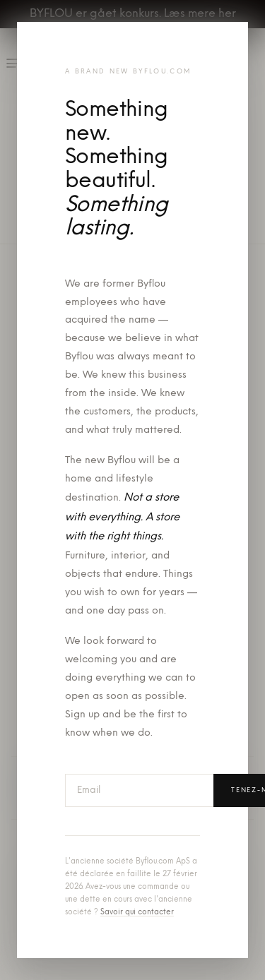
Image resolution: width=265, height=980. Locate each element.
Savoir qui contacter (137, 913)
